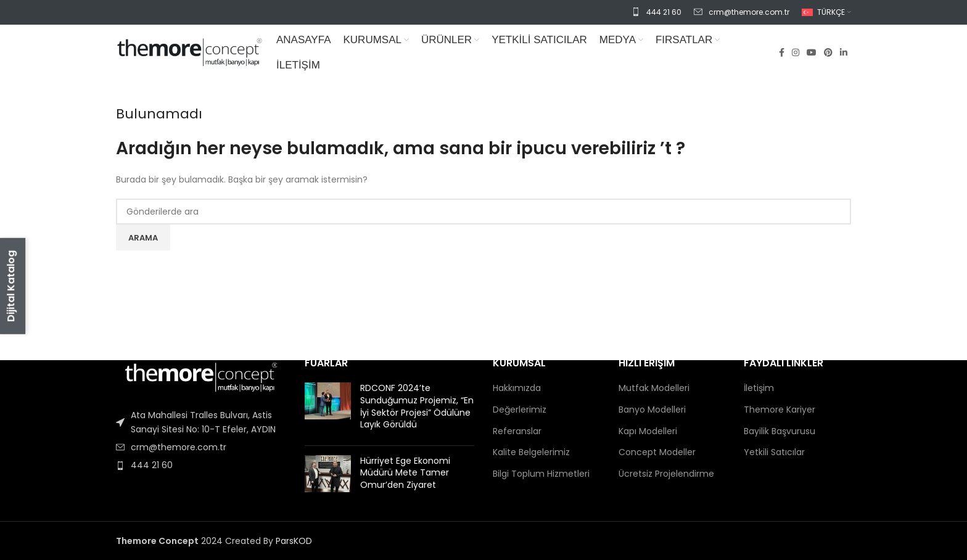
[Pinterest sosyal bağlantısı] (828, 53)
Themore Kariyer (780, 410)
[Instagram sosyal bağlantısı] (796, 53)
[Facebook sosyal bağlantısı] (782, 53)
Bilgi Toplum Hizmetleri (541, 474)
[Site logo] (190, 52)
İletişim (759, 388)
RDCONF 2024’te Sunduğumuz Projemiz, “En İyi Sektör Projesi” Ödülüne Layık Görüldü (417, 406)
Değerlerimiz (520, 410)
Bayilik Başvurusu (780, 431)
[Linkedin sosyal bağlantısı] (844, 53)
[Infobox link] (656, 12)
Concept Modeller (657, 452)
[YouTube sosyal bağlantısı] (812, 53)
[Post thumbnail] (328, 409)
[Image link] (201, 376)
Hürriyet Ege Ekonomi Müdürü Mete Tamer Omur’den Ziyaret (405, 473)
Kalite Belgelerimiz (531, 452)
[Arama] (483, 212)
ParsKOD (294, 541)
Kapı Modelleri (648, 431)
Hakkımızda (517, 388)
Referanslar (517, 431)
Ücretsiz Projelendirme (666, 474)
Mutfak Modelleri (654, 388)
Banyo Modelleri (652, 410)
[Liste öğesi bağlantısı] (201, 422)
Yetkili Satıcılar (774, 452)
